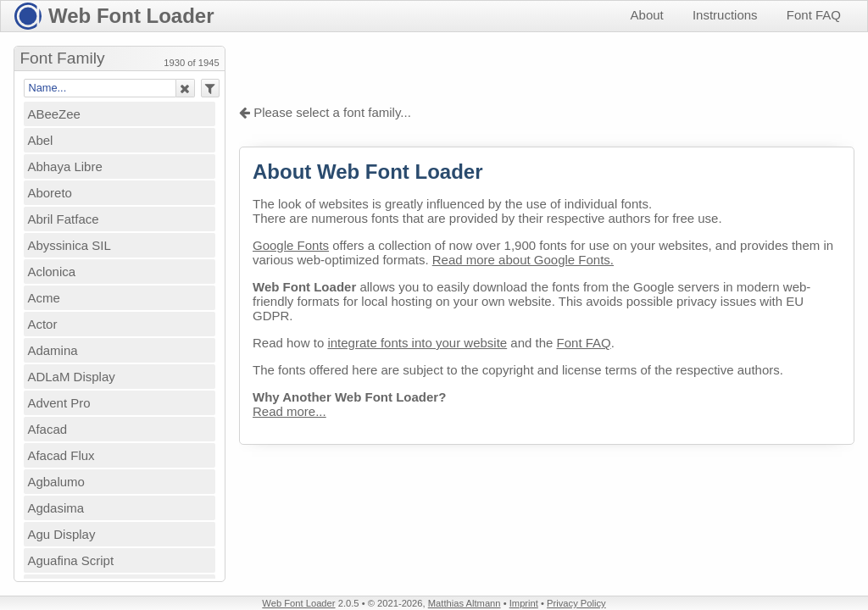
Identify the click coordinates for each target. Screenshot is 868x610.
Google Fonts (291, 245)
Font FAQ (814, 15)
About (647, 15)
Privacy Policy (576, 603)
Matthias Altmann (465, 603)
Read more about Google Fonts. (523, 260)
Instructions (725, 15)
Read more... (289, 411)
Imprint (524, 603)
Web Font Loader (131, 16)
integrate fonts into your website (417, 343)
